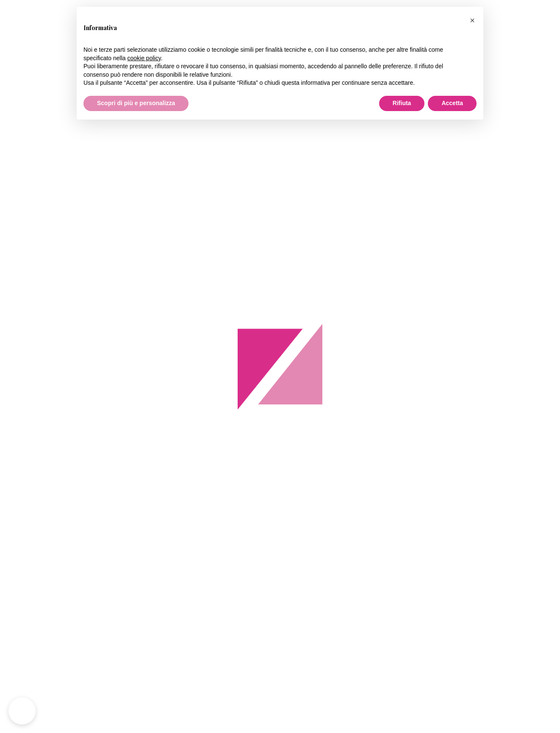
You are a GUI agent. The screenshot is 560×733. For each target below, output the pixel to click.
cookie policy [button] (144, 58)
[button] (472, 20)
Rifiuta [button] (402, 103)
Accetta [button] (452, 103)
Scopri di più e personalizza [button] (136, 103)
